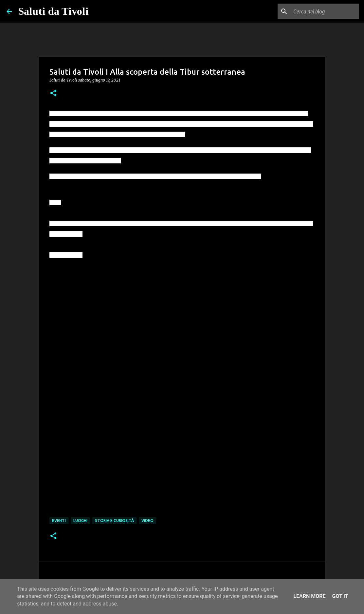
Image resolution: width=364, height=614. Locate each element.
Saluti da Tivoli (54, 11)
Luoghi (80, 521)
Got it (340, 596)
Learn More (309, 596)
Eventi (59, 521)
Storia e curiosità (114, 521)
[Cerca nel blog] (324, 11)
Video (147, 521)
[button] (53, 93)
